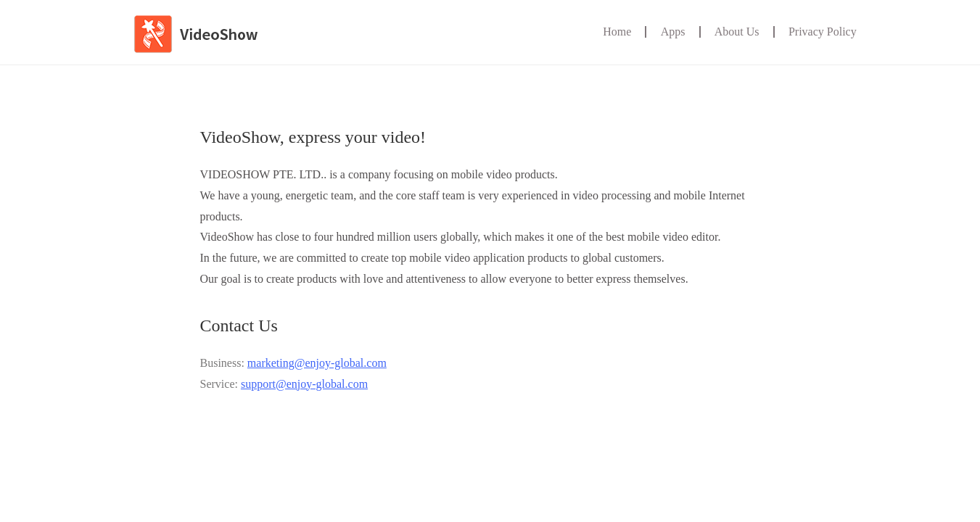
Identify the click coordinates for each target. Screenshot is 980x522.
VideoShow (205, 37)
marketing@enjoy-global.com (317, 363)
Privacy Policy (823, 32)
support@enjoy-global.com (304, 384)
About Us (737, 32)
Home (617, 32)
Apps (673, 32)
